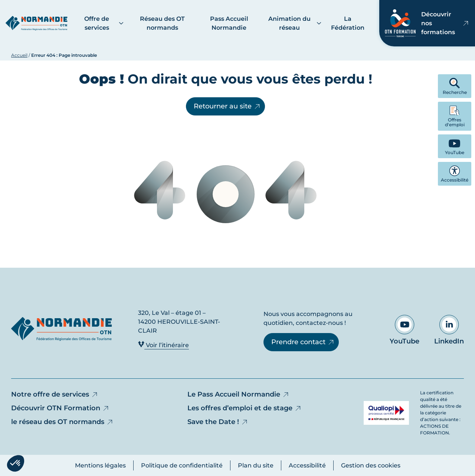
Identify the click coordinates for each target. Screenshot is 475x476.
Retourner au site (227, 106)
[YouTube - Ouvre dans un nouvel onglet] (455, 146)
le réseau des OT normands (62, 422)
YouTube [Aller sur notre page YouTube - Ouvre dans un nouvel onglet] (404, 330)
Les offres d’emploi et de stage (245, 408)
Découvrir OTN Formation (60, 408)
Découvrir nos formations (427, 23)
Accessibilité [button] (455, 174)
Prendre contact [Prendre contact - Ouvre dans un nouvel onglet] (303, 342)
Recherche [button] (455, 86)
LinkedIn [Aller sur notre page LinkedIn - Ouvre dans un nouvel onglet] (449, 330)
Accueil (19, 55)
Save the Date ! (218, 422)
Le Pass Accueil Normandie (238, 394)
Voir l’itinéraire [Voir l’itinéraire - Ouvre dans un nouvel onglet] (163, 345)
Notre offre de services (55, 394)
